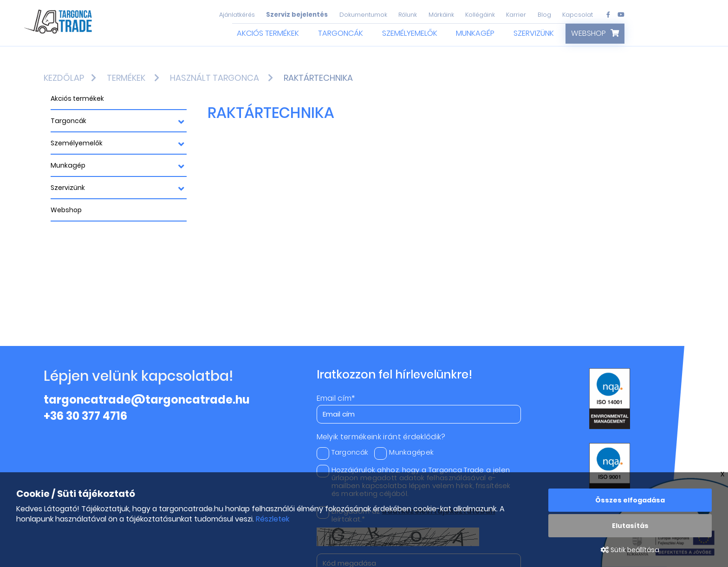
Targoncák (341, 33)
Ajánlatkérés (237, 15)
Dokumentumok (363, 15)
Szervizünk (534, 33)
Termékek (126, 78)
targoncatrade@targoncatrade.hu (147, 400)
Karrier (516, 15)
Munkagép (475, 33)
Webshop (588, 33)
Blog (544, 15)
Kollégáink (480, 15)
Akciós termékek (268, 33)
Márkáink (441, 15)
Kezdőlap (64, 78)
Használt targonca (214, 78)
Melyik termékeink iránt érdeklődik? (381, 437)
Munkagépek (404, 452)
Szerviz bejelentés (297, 15)
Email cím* (336, 398)
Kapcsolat (578, 15)
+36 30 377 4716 (85, 416)
